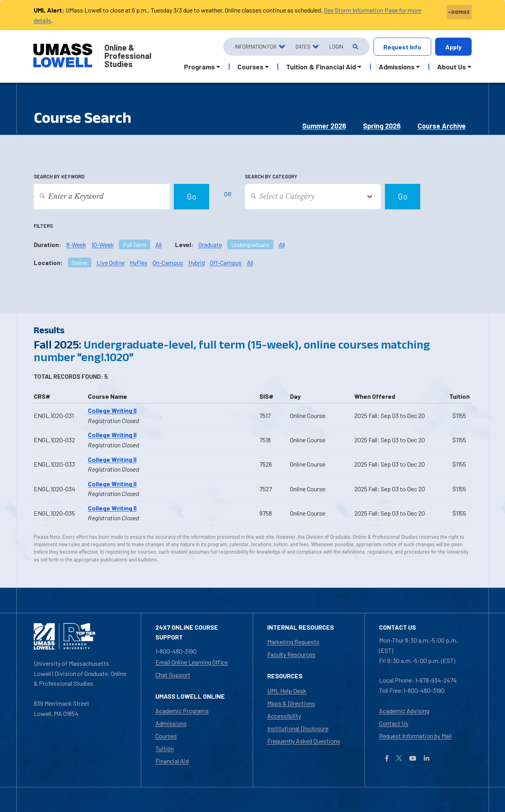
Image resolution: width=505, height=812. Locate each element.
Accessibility (284, 716)
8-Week (76, 244)
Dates (303, 46)
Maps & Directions (291, 703)
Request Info (402, 47)
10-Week (103, 244)
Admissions (171, 723)
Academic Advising (404, 711)
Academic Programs (182, 711)
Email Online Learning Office (192, 662)
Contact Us (394, 723)
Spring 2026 (382, 126)
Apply (453, 47)
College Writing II (112, 410)
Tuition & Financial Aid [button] (321, 67)
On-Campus (168, 262)
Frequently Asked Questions (304, 741)
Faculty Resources (291, 654)
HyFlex (139, 262)
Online (80, 262)
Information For (256, 46)
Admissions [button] (397, 67)
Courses (166, 736)
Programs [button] (199, 67)
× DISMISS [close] (459, 12)
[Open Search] (355, 47)
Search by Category (271, 176)
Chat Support (173, 675)
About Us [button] (451, 67)
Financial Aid (172, 761)
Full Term (135, 244)
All (159, 244)
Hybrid (197, 262)
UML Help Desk (287, 691)
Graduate (210, 244)
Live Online (111, 262)
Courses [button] (250, 67)
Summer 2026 (324, 126)
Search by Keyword (59, 176)
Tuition (165, 748)
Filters (43, 226)
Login (336, 46)
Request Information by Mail (415, 736)
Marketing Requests (293, 642)
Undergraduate (250, 244)
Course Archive (442, 126)
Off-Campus (226, 262)
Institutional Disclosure (298, 728)
